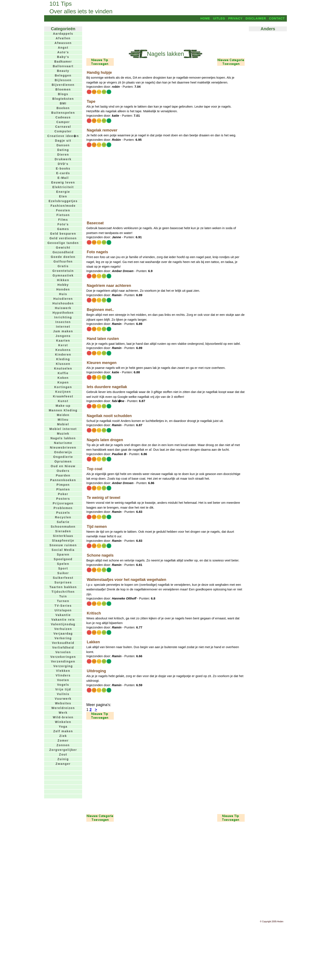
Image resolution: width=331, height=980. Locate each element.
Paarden (63, 475)
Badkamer (63, 62)
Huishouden (63, 303)
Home (205, 18)
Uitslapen (63, 610)
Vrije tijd (63, 689)
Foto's (63, 224)
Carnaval (63, 127)
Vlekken (63, 671)
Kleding (63, 359)
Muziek (63, 434)
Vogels (63, 685)
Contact (277, 18)
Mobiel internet (63, 429)
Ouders (63, 471)
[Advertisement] (165, 35)
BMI (63, 103)
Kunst (63, 401)
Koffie (63, 373)
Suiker (63, 573)
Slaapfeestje (63, 541)
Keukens (63, 350)
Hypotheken (63, 313)
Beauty (63, 71)
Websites (63, 703)
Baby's (63, 57)
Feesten (63, 210)
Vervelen (63, 652)
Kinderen (63, 354)
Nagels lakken (63, 438)
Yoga (63, 727)
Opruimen (63, 461)
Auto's (63, 52)
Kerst (63, 345)
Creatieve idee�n (63, 136)
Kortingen (63, 387)
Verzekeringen (63, 657)
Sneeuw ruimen (63, 545)
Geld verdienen (63, 238)
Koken (63, 378)
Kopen (63, 382)
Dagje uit (63, 141)
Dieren (63, 155)
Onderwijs (63, 452)
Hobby (63, 285)
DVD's (63, 164)
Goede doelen (63, 257)
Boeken (63, 108)
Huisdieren (63, 299)
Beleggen (63, 75)
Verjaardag (63, 634)
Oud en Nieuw (63, 466)
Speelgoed (63, 559)
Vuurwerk (63, 699)
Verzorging (63, 666)
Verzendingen (63, 661)
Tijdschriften (63, 592)
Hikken (63, 280)
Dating (63, 150)
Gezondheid (63, 252)
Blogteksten (63, 99)
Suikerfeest (63, 578)
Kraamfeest (63, 396)
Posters (63, 499)
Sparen (63, 554)
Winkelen (63, 722)
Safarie (63, 522)
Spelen (63, 564)
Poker (63, 494)
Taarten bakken (63, 587)
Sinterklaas (63, 536)
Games (63, 229)
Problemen (63, 508)
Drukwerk (63, 159)
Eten (63, 196)
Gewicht (63, 248)
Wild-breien (63, 717)
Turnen (63, 601)
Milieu (63, 420)
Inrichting (63, 317)
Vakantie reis (63, 620)
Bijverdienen (63, 85)
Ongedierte (63, 457)
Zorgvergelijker (63, 750)
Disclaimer (256, 18)
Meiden (63, 415)
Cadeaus (63, 117)
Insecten (63, 322)
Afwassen (63, 43)
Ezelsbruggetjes (63, 201)
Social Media (63, 550)
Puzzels (63, 513)
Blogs (63, 94)
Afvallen (63, 38)
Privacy (235, 18)
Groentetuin (63, 271)
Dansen (63, 145)
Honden (63, 289)
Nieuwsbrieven (63, 448)
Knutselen (63, 368)
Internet (63, 327)
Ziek (63, 736)
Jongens (63, 336)
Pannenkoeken (63, 480)
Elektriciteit (63, 187)
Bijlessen (63, 80)
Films (63, 220)
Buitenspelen (63, 113)
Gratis (63, 266)
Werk (63, 713)
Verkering (63, 638)
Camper (63, 122)
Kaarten (63, 341)
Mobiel (63, 424)
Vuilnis (63, 694)
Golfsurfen (63, 261)
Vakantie (63, 615)
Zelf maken (63, 731)
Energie (63, 192)
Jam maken (63, 331)
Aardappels (63, 34)
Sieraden (63, 531)
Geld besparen (63, 234)
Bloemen (63, 89)
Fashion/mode (63, 206)
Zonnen (63, 745)
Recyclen (63, 517)
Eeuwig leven (63, 182)
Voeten (63, 680)
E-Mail (63, 178)
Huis (63, 294)
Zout (63, 754)
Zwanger (63, 764)
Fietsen (63, 215)
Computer (63, 131)
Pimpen (63, 485)
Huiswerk (63, 308)
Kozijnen (63, 392)
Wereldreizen (63, 708)
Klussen (63, 364)
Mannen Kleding (63, 410)
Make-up (63, 406)
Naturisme (63, 443)
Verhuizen (63, 629)
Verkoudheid (63, 643)
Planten (63, 489)
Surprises (63, 582)
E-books (63, 168)
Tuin (63, 596)
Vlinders (63, 675)
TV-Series (63, 606)
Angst (63, 48)
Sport (63, 568)
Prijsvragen (63, 503)
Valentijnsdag (63, 624)
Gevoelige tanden (63, 243)
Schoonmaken (63, 527)
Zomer (63, 740)
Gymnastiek (63, 275)
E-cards (63, 173)
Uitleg (219, 18)
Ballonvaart (63, 66)
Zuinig (63, 759)
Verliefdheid (63, 647)
